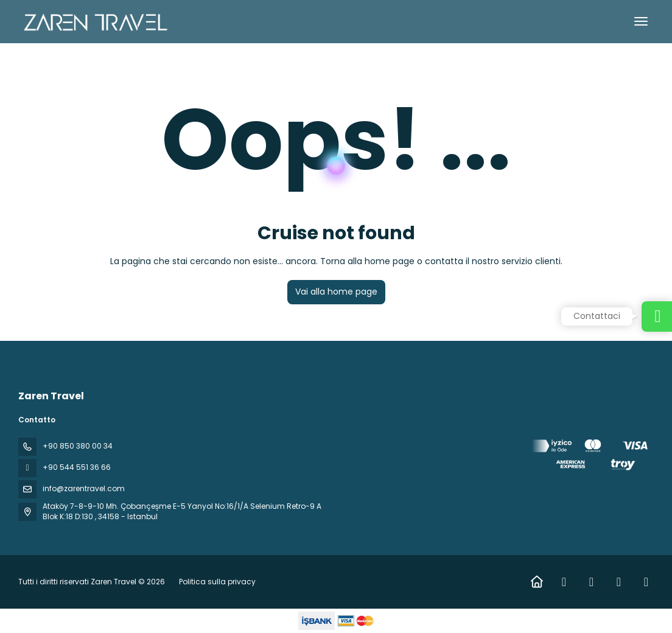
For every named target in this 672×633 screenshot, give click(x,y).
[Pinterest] (646, 582)
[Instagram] (591, 582)
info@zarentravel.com (84, 488)
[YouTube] (619, 582)
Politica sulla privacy (217, 582)
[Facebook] (564, 582)
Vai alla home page (336, 292)
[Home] (537, 582)
